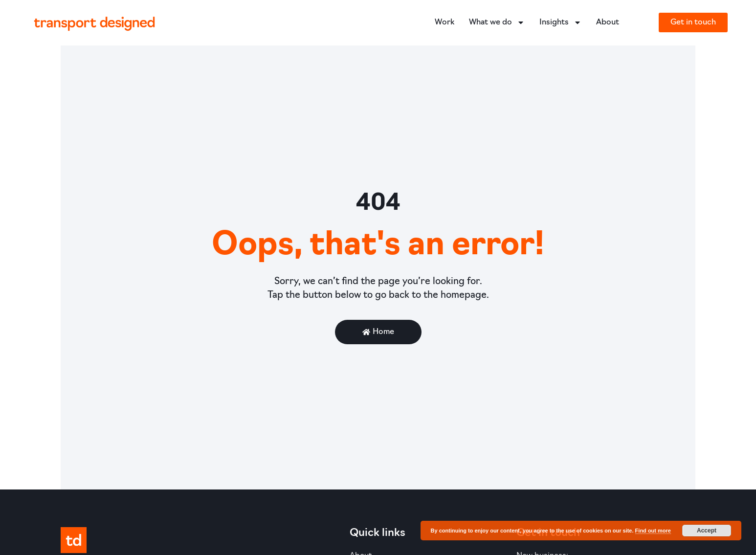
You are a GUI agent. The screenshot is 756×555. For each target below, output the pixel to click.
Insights (560, 22)
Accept (707, 531)
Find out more (653, 531)
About (608, 22)
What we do (497, 22)
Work (445, 22)
